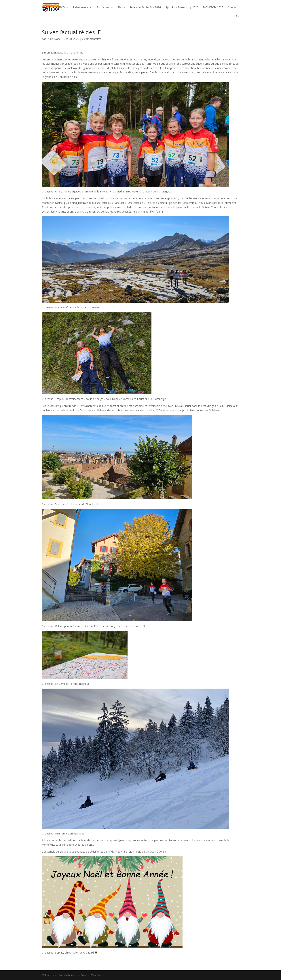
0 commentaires (92, 39)
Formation (103, 7)
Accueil (46, 7)
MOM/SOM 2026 (213, 7)
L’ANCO (60, 7)
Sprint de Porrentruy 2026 (182, 7)
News (121, 7)
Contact (233, 7)
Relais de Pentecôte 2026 (145, 7)
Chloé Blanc (53, 39)
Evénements (81, 7)
